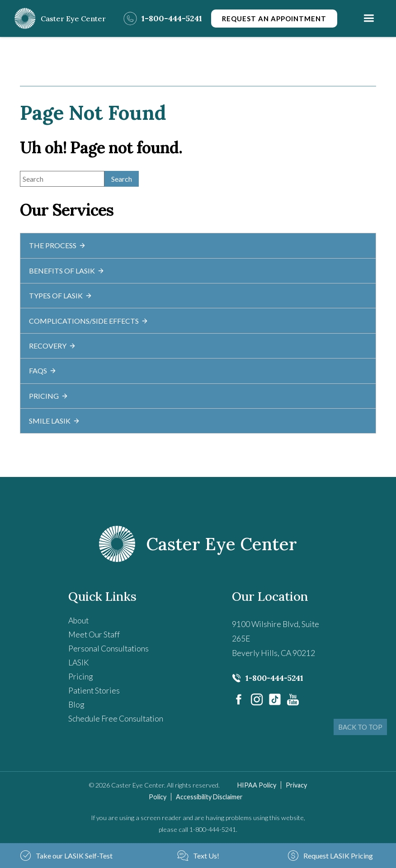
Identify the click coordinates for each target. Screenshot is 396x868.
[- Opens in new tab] (275, 699)
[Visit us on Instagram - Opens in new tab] (257, 699)
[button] (369, 18)
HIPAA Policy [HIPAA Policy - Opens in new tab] (257, 785)
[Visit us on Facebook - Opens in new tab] (239, 699)
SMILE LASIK (54, 421)
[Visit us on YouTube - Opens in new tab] (293, 699)
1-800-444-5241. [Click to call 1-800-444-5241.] (213, 829)
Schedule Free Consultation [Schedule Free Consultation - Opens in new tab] (116, 719)
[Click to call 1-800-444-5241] (163, 19)
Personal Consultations (108, 649)
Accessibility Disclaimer (209, 797)
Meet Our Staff (94, 635)
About (78, 621)
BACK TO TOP (360, 727)
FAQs (43, 370)
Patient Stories (94, 691)
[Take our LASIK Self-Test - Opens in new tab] (66, 856)
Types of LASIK (61, 295)
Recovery (52, 346)
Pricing (49, 396)
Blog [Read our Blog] (76, 705)
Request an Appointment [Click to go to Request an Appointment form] (274, 19)
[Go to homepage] (60, 19)
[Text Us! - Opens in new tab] (198, 856)
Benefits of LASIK (67, 271)
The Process (57, 245)
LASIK (79, 663)
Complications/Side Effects (89, 321)
